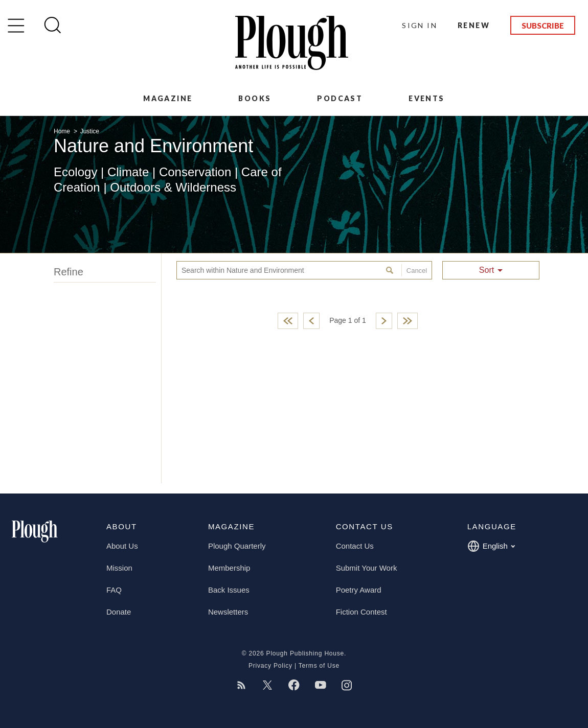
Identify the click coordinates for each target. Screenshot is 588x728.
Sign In (420, 25)
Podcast (340, 98)
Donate (119, 612)
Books (255, 98)
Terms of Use (319, 666)
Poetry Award (359, 590)
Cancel (414, 270)
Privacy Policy (270, 666)
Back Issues (229, 590)
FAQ (114, 590)
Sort (487, 270)
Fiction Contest (361, 612)
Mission (119, 568)
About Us (122, 546)
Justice (90, 131)
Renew (474, 25)
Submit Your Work (367, 568)
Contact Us (355, 546)
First (288, 321)
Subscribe (543, 26)
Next (384, 321)
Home (63, 131)
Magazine (168, 98)
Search (391, 270)
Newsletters (228, 612)
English (491, 546)
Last (408, 321)
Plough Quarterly (237, 546)
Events (426, 98)
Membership (229, 568)
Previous (311, 321)
